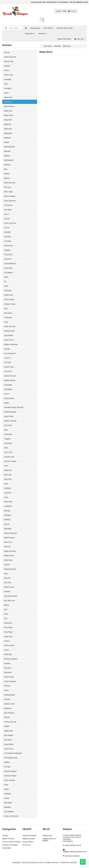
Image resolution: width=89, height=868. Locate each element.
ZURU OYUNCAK (11, 816)
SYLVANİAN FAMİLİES (13, 753)
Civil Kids (8, 241)
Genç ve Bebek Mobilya (11, 842)
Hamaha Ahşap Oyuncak (14, 407)
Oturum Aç (27, 845)
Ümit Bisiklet (9, 812)
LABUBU (8, 488)
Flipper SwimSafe (11, 344)
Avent (6, 93)
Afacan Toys (9, 61)
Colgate (7, 250)
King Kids (8, 475)
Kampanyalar (35, 28)
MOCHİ (7, 565)
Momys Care (9, 587)
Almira (7, 70)
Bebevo (7, 156)
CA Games (8, 205)
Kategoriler (30, 33)
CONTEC (8, 259)
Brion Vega (8, 192)
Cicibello (7, 232)
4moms (7, 52)
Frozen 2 (7, 358)
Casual (7, 219)
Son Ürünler (48, 28)
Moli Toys (8, 582)
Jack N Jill (8, 452)
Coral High (8, 268)
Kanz (6, 466)
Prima (6, 690)
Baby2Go (8, 124)
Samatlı (7, 699)
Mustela (7, 591)
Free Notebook (10, 353)
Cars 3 (7, 214)
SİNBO (7, 726)
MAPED (7, 520)
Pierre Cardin (9, 645)
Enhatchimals (9, 331)
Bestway (7, 165)
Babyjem (7, 138)
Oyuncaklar (7, 848)
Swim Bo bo (9, 749)
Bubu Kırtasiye (10, 196)
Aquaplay (8, 79)
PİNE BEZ (8, 654)
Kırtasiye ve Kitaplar (10, 845)
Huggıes (7, 439)
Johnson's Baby (10, 461)
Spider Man (9, 731)
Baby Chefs (9, 115)
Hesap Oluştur (28, 842)
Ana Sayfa (48, 46)
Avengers (8, 88)
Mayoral (7, 547)
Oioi (6, 618)
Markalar (43, 33)
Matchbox (8, 529)
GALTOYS (8, 371)
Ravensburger (10, 695)
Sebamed (8, 708)
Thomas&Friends (11, 758)
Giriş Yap (80, 39)
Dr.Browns (8, 317)
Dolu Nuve (8, 313)
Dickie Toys (8, 295)
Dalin (6, 277)
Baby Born (8, 102)
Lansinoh (8, 493)
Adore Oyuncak (10, 57)
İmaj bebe (8, 443)
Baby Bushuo (9, 106)
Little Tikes (8, 502)
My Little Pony (10, 600)
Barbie (7, 142)
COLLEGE (8, 255)
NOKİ (6, 614)
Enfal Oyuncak (10, 326)
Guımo (7, 394)
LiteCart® (73, 862)
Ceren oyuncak (10, 223)
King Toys (8, 479)
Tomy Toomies (10, 780)
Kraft (6, 484)
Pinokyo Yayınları (11, 659)
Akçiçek (7, 66)
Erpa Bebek (9, 335)
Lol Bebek (8, 506)
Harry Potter (9, 416)
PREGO (7, 686)
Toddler (7, 762)
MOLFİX (7, 578)
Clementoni (8, 246)
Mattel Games (9, 538)
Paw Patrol (8, 627)
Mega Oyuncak (10, 551)
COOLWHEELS (10, 264)
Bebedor (7, 151)
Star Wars (8, 740)
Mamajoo (8, 515)
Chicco (7, 228)
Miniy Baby (8, 560)
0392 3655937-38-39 (73, 845)
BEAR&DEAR (9, 147)
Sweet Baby (9, 744)
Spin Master (9, 735)
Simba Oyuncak (10, 722)
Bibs (6, 169)
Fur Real (7, 362)
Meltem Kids (9, 556)
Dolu (6, 308)
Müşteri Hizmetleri (64, 39)
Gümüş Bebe (9, 398)
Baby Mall (8, 120)
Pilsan (6, 650)
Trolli (6, 785)
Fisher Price (9, 340)
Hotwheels (8, 434)
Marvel (7, 524)
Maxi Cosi (8, 542)
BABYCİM (8, 129)
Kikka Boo (8, 470)
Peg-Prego (8, 632)
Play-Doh (8, 668)
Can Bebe (8, 210)
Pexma (7, 641)
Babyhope (8, 133)
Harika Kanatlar (10, 412)
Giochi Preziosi (10, 376)
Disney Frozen (10, 304)
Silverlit (7, 717)
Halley (6, 403)
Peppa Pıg (8, 636)
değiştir (73, 11)
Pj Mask (7, 663)
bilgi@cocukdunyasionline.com (75, 852)
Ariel (6, 84)
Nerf (6, 609)
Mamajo (7, 511)
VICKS (7, 798)
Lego (6, 497)
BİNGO (7, 174)
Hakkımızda (47, 835)
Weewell (7, 807)
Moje (6, 574)
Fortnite (7, 349)
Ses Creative (9, 713)
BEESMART (9, 160)
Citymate (7, 237)
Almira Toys (9, 75)
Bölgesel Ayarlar (29, 839)
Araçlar (5, 835)
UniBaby (7, 794)
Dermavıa (8, 290)
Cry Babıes (8, 272)
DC (5, 281)
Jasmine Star (9, 457)
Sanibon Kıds (9, 704)
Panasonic (8, 623)
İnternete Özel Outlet (64, 28)
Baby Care (8, 111)
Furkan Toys (9, 367)
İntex (6, 448)
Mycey (7, 605)
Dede (6, 286)
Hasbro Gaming (10, 421)
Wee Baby (8, 803)
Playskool (8, 672)
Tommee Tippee (10, 771)
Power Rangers (10, 681)
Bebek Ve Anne (8, 839)
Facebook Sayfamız (72, 856)
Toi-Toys (7, 767)
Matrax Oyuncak (10, 533)
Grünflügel (8, 389)
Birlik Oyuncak (10, 183)
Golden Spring (10, 380)
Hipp (6, 430)
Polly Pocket (9, 677)
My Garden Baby (11, 596)
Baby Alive (8, 97)
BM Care (7, 187)
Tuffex (6, 789)
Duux (6, 322)
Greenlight (8, 385)
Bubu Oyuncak (10, 201)
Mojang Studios (10, 569)
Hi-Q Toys (8, 425)
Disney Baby (9, 299)
